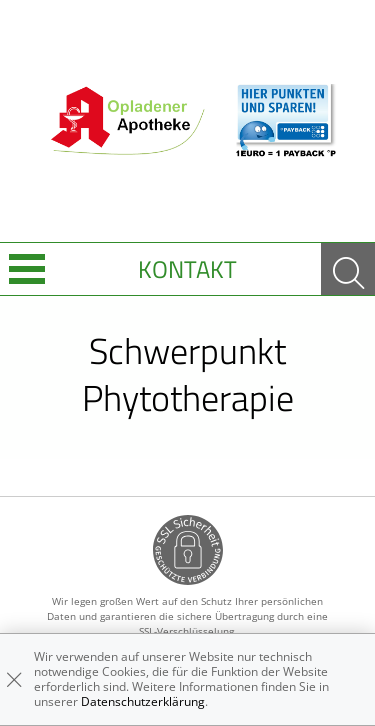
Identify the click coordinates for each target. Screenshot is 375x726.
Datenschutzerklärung (143, 701)
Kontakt (187, 269)
